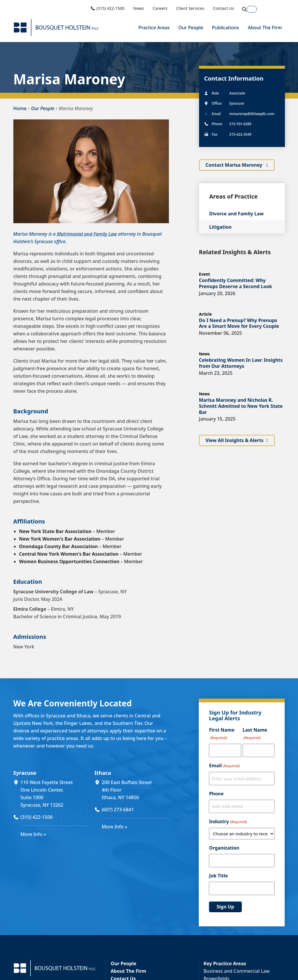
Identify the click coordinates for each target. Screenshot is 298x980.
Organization (224, 848)
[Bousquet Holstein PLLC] (56, 28)
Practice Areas (154, 28)
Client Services (190, 8)
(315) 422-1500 (107, 8)
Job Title (218, 876)
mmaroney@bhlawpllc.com (252, 114)
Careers (160, 8)
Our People (191, 28)
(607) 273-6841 (118, 810)
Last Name (255, 734)
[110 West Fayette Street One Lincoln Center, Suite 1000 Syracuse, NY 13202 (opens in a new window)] (54, 794)
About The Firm (265, 28)
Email (224, 766)
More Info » (33, 834)
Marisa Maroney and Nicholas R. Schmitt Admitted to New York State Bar (241, 406)
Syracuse (25, 773)
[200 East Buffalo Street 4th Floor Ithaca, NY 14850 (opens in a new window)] (135, 790)
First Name (222, 734)
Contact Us (224, 8)
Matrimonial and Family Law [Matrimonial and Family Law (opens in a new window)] (87, 234)
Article (206, 314)
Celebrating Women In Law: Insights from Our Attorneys (241, 363)
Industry (228, 822)
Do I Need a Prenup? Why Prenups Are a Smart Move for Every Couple (239, 323)
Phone (216, 794)
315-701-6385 (240, 124)
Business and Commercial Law (236, 971)
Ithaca (103, 773)
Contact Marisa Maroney (234, 165)
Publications (226, 28)
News (139, 8)
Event (205, 274)
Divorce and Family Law (236, 214)
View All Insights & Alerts (234, 440)
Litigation (220, 227)
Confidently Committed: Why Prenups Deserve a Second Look (236, 283)
